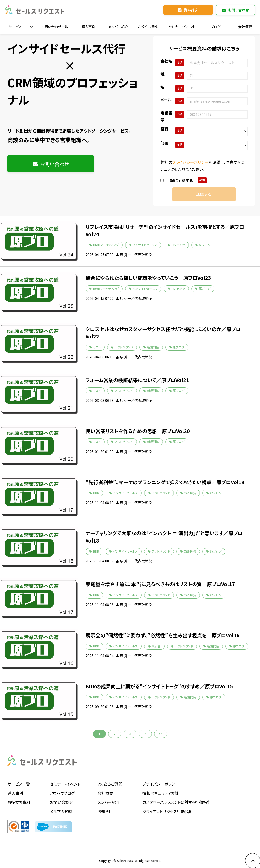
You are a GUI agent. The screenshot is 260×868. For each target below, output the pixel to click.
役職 (164, 129)
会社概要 (245, 27)
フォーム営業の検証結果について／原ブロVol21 (137, 380)
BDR (96, 493)
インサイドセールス (145, 245)
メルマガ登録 (61, 811)
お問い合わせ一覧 (55, 27)
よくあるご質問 (110, 784)
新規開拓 (153, 347)
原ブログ (205, 245)
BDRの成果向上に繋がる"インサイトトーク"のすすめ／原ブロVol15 (159, 686)
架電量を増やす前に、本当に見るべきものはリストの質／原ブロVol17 (160, 584)
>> (161, 734)
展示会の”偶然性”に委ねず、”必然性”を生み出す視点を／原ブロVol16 (162, 635)
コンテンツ (178, 245)
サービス (15, 27)
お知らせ (105, 811)
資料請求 (191, 10)
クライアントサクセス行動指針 (168, 811)
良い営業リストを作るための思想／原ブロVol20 (138, 431)
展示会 (156, 646)
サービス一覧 (19, 784)
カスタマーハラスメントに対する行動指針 (177, 802)
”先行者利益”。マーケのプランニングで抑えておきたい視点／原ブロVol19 (165, 482)
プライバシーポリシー (190, 162)
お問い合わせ (238, 10)
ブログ (216, 27)
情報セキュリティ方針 (161, 793)
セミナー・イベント (182, 27)
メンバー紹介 (118, 27)
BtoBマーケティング (106, 245)
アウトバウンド (124, 347)
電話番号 (166, 116)
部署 (164, 143)
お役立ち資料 (148, 27)
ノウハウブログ (62, 793)
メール (166, 100)
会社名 (166, 61)
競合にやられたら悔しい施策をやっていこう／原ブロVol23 (148, 278)
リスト (97, 347)
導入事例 (88, 27)
